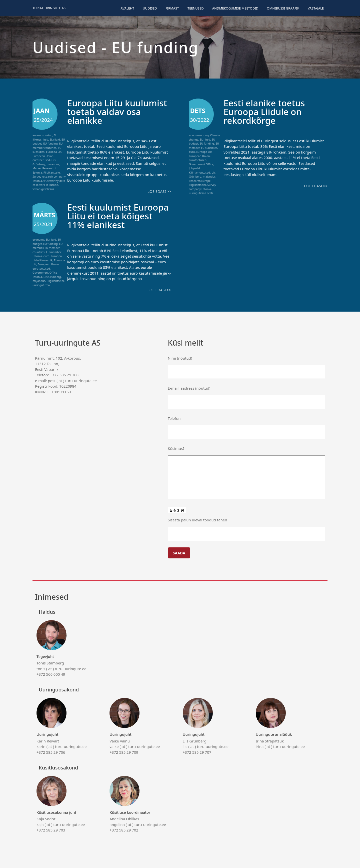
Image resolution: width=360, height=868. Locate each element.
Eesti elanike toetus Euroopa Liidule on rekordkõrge (264, 112)
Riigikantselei (52, 172)
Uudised (150, 8)
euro (192, 152)
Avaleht (127, 8)
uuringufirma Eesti (201, 193)
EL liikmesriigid (45, 137)
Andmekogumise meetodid (235, 8)
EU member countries (48, 146)
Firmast (172, 8)
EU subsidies (209, 148)
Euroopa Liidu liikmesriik (47, 258)
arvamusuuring (42, 135)
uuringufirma (41, 285)
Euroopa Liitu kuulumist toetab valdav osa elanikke (117, 112)
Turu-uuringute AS (49, 8)
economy (38, 239)
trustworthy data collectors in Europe (49, 183)
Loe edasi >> (159, 191)
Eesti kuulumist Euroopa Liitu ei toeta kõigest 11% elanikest (118, 216)
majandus (53, 164)
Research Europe (200, 181)
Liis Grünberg (44, 162)
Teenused (196, 8)
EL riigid (55, 139)
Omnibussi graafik (283, 8)
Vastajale (316, 8)
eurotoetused (41, 160)
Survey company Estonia (202, 187)
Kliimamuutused (199, 172)
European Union (43, 156)
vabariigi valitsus (43, 189)
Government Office (201, 164)
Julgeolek (195, 168)
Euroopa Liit (54, 152)
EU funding (50, 143)
